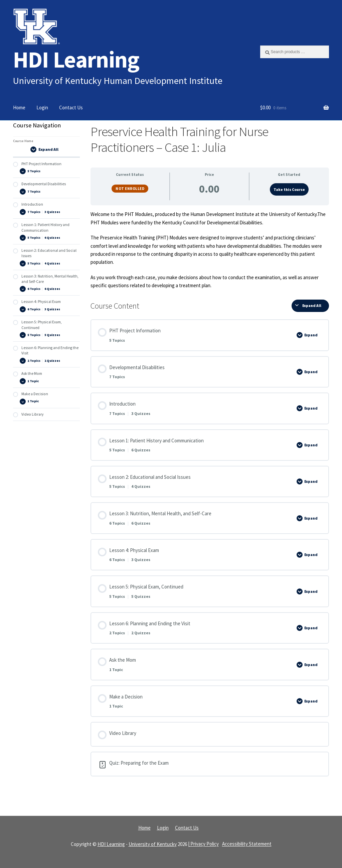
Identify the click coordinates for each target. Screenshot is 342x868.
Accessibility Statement (247, 844)
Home (19, 107)
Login (42, 107)
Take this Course (289, 190)
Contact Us (71, 107)
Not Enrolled (130, 189)
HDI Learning (76, 59)
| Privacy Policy (203, 844)
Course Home (23, 141)
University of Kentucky (153, 844)
